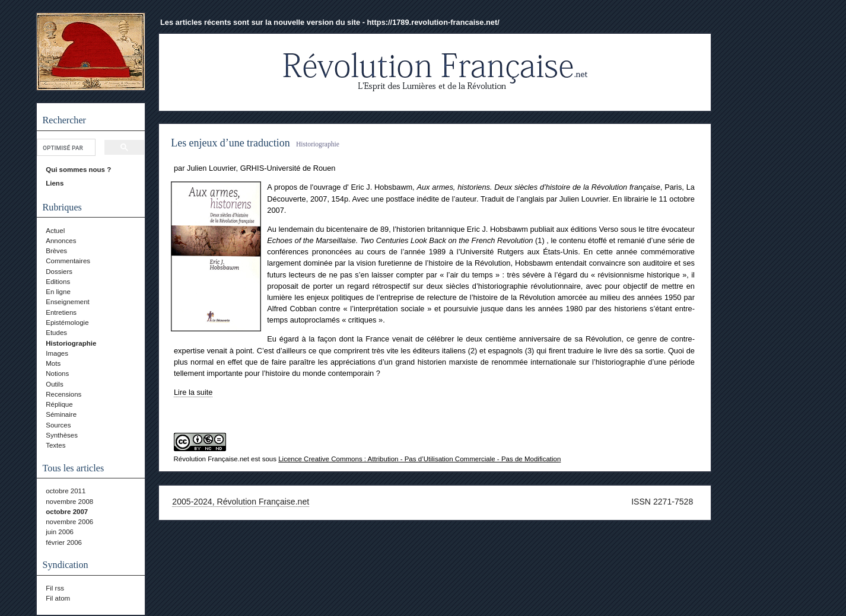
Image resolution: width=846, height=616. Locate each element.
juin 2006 (60, 532)
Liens (55, 183)
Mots (53, 363)
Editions (58, 282)
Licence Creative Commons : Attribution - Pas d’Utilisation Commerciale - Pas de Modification (419, 459)
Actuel (55, 231)
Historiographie (71, 343)
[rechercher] (65, 148)
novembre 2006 (69, 522)
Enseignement (68, 302)
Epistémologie (67, 323)
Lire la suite (193, 392)
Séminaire (61, 414)
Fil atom (58, 598)
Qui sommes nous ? (78, 170)
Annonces (61, 241)
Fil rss (55, 588)
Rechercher (64, 120)
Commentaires (68, 261)
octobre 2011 (66, 491)
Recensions (63, 394)
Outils (54, 384)
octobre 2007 (67, 512)
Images (57, 353)
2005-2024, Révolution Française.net (241, 502)
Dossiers (59, 272)
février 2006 (64, 542)
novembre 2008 (69, 502)
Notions (57, 374)
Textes (55, 445)
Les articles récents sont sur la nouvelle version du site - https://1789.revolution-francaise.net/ (330, 22)
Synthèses (62, 435)
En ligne (58, 292)
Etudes (56, 333)
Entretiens (61, 312)
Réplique (59, 404)
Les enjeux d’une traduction (230, 143)
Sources (58, 425)
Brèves (56, 251)
